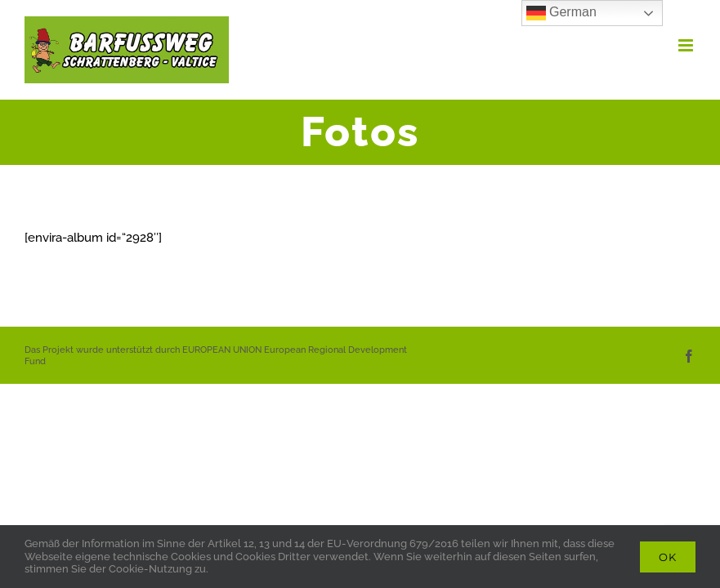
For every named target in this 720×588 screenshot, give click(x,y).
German (561, 13)
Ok (668, 557)
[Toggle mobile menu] (687, 45)
